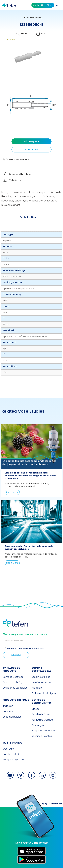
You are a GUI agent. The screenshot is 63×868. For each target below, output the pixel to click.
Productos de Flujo (13, 682)
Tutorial (14, 180)
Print (44, 34)
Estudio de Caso (41, 714)
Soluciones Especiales (15, 688)
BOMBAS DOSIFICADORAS (41, 669)
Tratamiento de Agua (44, 693)
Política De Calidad (42, 720)
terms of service (35, 649)
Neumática (9, 711)
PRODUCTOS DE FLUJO (16, 700)
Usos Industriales (41, 677)
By (52, 803)
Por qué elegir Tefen (14, 760)
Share (24, 34)
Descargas (38, 725)
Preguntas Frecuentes (44, 731)
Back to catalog (33, 18)
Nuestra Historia (12, 754)
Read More (12, 492)
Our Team (8, 749)
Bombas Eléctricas (13, 677)
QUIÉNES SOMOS (12, 743)
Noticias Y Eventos (42, 736)
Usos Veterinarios (41, 682)
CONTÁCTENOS (43, 5)
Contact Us (31, 149)
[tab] (29, 217)
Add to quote (31, 141)
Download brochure (20, 174)
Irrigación (37, 688)
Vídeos (36, 709)
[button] (25, 62)
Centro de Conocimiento (41, 701)
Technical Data (29, 217)
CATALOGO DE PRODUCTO (11, 669)
